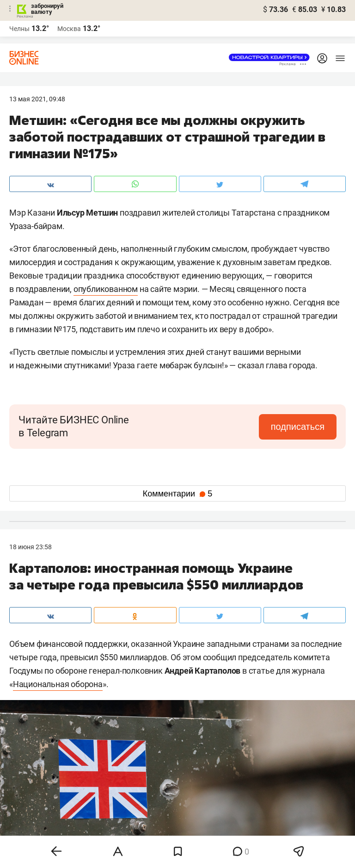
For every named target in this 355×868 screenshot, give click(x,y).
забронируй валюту (47, 9)
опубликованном (106, 289)
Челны (19, 29)
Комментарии (177, 494)
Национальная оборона (58, 684)
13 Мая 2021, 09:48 (37, 99)
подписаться (298, 427)
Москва (69, 29)
